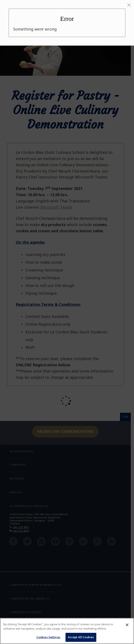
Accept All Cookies (81, 637)
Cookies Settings (48, 637)
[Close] (129, 5)
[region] (67, 631)
